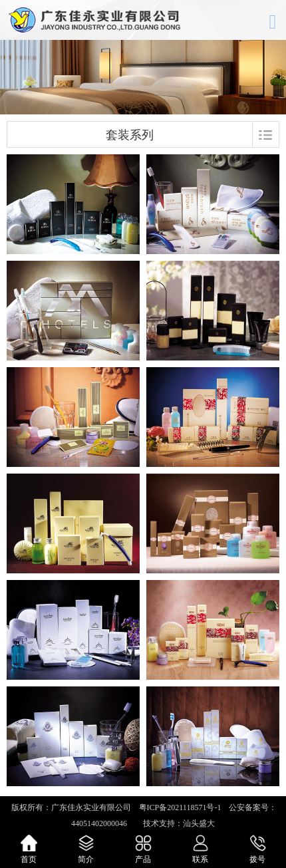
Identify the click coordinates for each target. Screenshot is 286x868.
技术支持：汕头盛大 (175, 823)
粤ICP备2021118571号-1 (180, 807)
